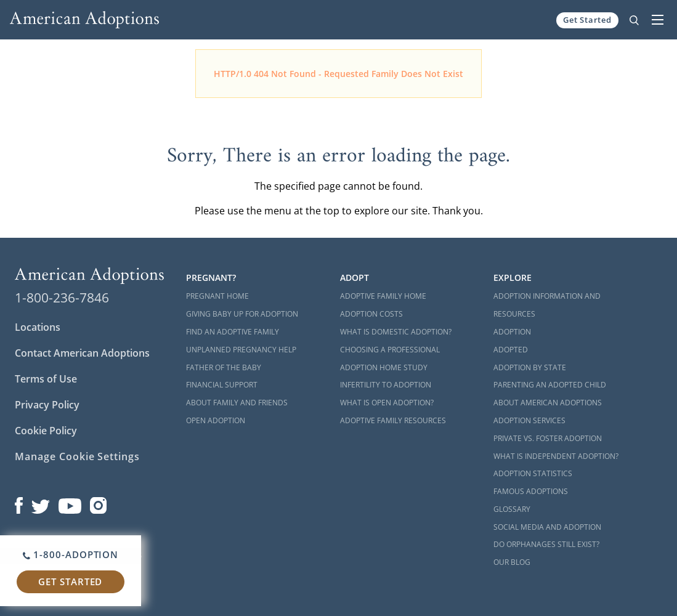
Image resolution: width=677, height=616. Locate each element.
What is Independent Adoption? (556, 456)
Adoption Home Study (384, 367)
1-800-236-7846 (62, 298)
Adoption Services (529, 420)
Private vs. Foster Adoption (548, 438)
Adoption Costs (371, 314)
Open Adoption (216, 420)
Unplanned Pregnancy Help (241, 350)
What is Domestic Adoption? (396, 332)
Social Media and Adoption (547, 527)
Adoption (512, 332)
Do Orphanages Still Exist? (546, 544)
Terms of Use (46, 379)
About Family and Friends (237, 403)
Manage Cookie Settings (77, 456)
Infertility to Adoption (386, 385)
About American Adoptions (548, 403)
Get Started (587, 20)
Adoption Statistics (533, 473)
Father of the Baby (224, 367)
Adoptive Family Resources (393, 420)
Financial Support (222, 385)
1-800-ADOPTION (71, 554)
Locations (38, 327)
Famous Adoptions (531, 491)
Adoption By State (530, 367)
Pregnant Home (217, 296)
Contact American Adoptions (82, 353)
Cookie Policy (46, 431)
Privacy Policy (47, 405)
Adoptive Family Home (383, 296)
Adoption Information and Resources (547, 305)
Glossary (512, 509)
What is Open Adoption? (387, 403)
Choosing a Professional (390, 350)
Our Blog (512, 562)
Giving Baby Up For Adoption (242, 314)
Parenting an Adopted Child (550, 385)
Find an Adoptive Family (233, 332)
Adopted (511, 350)
